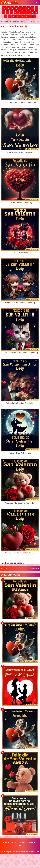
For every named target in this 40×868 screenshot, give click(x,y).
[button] (4, 8)
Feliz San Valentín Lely (14, 27)
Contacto (23, 842)
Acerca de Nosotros (9, 842)
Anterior (7, 568)
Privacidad (33, 842)
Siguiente (33, 568)
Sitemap (20, 846)
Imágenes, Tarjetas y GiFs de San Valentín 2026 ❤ (23, 852)
